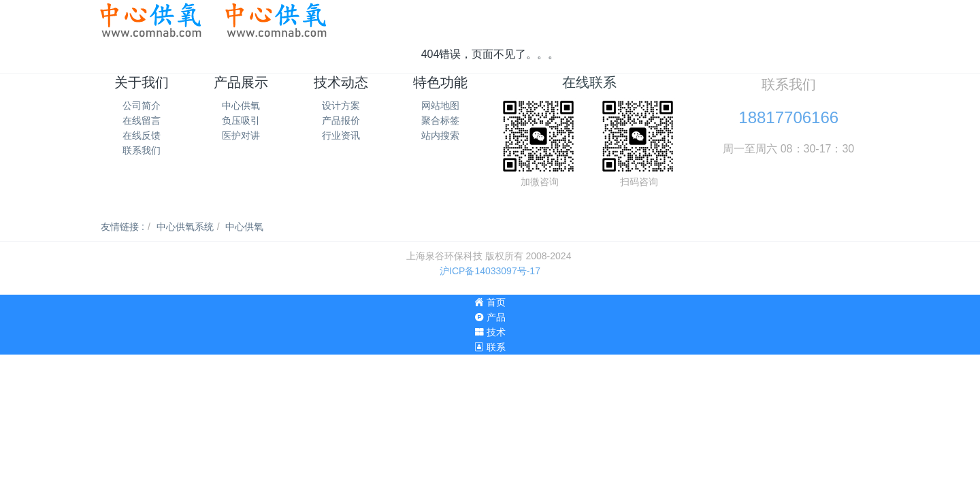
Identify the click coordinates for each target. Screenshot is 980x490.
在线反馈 (142, 135)
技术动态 (341, 82)
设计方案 (341, 105)
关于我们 (142, 82)
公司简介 (142, 105)
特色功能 (440, 82)
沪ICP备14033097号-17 (490, 271)
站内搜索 (440, 135)
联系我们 (142, 150)
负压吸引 (241, 120)
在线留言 (142, 120)
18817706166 (788, 117)
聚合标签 (440, 120)
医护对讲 (241, 135)
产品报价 (341, 120)
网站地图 (440, 105)
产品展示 (241, 82)
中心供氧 (241, 105)
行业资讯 (341, 135)
